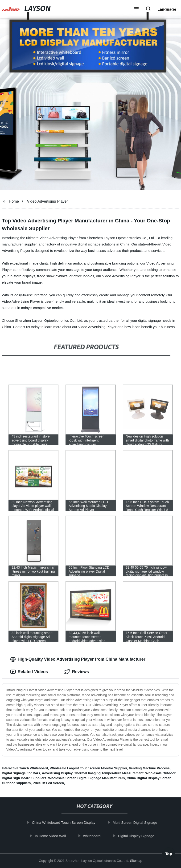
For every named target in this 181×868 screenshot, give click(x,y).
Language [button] (167, 9)
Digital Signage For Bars (21, 773)
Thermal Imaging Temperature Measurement (109, 773)
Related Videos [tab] (29, 672)
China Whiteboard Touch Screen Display (68, 822)
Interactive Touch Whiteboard (25, 768)
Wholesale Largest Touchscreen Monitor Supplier (88, 768)
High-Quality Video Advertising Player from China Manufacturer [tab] (78, 659)
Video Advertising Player (47, 201)
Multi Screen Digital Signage (139, 822)
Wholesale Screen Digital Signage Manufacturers (87, 778)
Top (169, 855)
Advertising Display (57, 773)
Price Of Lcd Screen (48, 783)
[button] (136, 9)
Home (14, 201)
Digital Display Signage (140, 836)
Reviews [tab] (77, 672)
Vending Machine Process (149, 768)
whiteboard (96, 836)
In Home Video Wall (54, 836)
